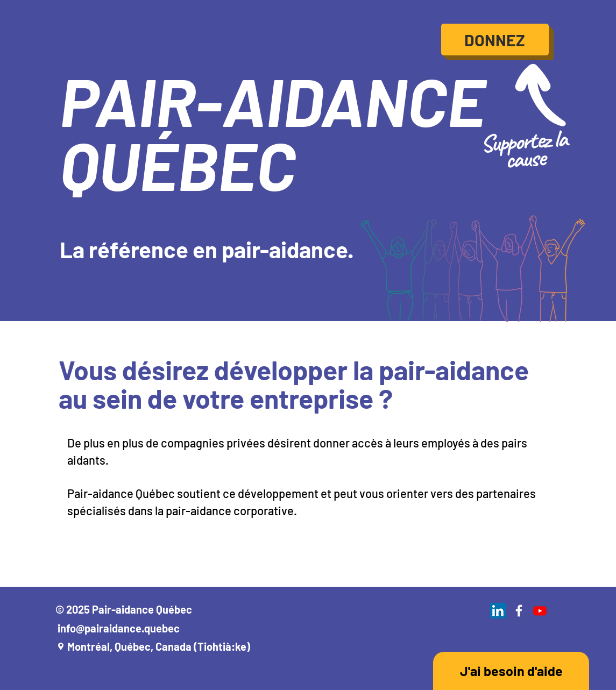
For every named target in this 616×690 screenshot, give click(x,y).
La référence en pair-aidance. (207, 249)
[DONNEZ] (495, 40)
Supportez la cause (523, 149)
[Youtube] (540, 611)
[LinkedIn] (498, 611)
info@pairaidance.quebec (119, 628)
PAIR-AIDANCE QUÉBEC (272, 132)
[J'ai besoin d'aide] (511, 671)
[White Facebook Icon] (519, 611)
